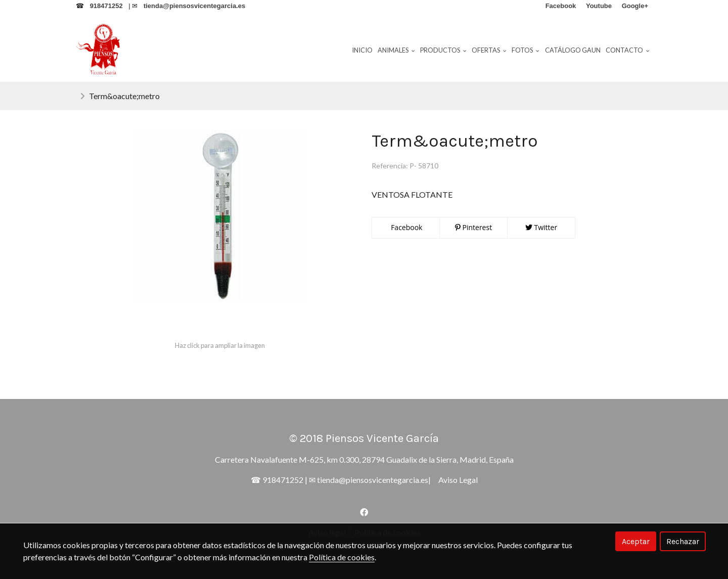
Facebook (406, 227)
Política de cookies (342, 557)
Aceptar (636, 541)
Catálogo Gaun (573, 50)
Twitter (541, 227)
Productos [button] (443, 50)
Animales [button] (396, 50)
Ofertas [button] (489, 50)
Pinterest (473, 227)
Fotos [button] (526, 50)
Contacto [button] (628, 50)
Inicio (362, 50)
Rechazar (683, 541)
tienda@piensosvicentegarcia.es (373, 480)
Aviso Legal (458, 480)
